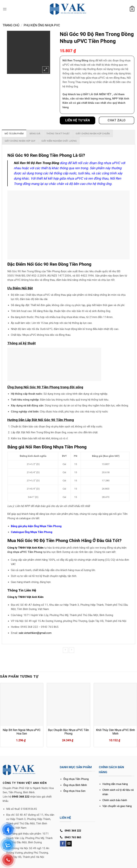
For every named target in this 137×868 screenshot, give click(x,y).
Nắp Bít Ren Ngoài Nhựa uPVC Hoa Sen (22, 732)
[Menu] (5, 9)
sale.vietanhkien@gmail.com (35, 633)
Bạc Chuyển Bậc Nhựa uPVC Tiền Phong (68, 732)
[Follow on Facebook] (63, 844)
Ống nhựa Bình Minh (75, 785)
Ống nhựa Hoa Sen (74, 791)
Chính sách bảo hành (115, 800)
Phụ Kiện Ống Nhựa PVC (42, 25)
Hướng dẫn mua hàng (115, 784)
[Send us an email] (69, 844)
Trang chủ (11, 25)
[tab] (14, 133)
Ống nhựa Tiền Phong (76, 779)
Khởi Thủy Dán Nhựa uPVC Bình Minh (115, 732)
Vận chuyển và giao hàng (117, 806)
